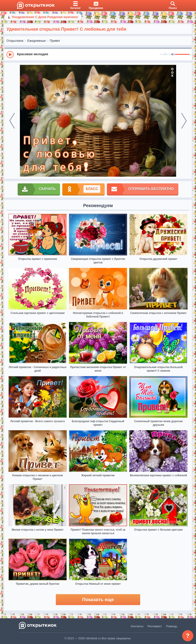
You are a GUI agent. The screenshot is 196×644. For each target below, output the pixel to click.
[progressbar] (182, 55)
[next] (184, 121)
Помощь (172, 626)
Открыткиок (15, 41)
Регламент (155, 626)
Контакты (137, 626)
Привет (55, 41)
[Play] (10, 55)
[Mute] (173, 55)
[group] (98, 54)
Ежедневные (36, 41)
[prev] (12, 121)
